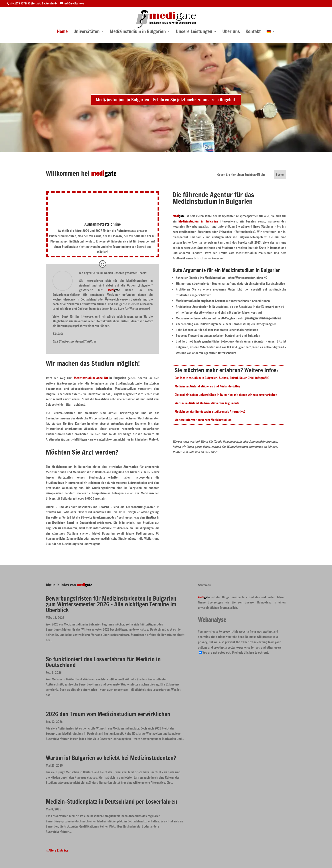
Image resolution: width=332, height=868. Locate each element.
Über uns (231, 32)
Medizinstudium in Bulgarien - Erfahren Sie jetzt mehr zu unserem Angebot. (166, 100)
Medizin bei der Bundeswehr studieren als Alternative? (210, 412)
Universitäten (87, 32)
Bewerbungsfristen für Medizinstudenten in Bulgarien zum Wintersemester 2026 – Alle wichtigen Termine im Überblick (111, 604)
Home (62, 32)
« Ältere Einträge (57, 850)
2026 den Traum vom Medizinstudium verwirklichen (108, 714)
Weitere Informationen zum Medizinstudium (203, 420)
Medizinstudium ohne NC (91, 378)
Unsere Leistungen (194, 32)
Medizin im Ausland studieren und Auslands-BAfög (207, 386)
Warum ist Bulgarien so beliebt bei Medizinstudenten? (111, 758)
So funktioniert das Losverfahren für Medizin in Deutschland (103, 662)
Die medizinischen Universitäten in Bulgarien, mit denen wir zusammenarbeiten (226, 395)
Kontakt (253, 32)
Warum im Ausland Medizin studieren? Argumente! (207, 403)
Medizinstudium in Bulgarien (138, 32)
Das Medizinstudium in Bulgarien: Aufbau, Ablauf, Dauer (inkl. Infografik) (222, 378)
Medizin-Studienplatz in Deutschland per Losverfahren (112, 802)
